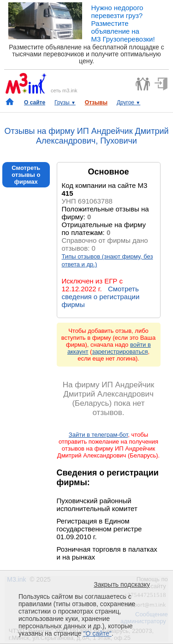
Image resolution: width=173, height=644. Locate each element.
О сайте (35, 102)
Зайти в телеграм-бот (98, 435)
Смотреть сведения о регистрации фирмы (101, 297)
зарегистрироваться (120, 352)
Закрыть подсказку (122, 584)
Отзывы (96, 102)
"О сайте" (97, 633)
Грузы (65, 102)
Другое (128, 102)
